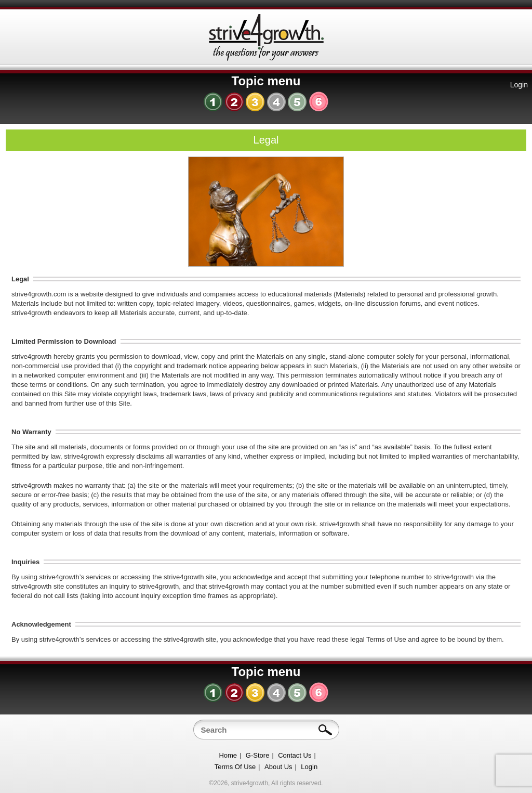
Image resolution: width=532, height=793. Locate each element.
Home (228, 755)
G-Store (258, 755)
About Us (278, 767)
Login (519, 85)
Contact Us (295, 755)
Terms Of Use (235, 767)
